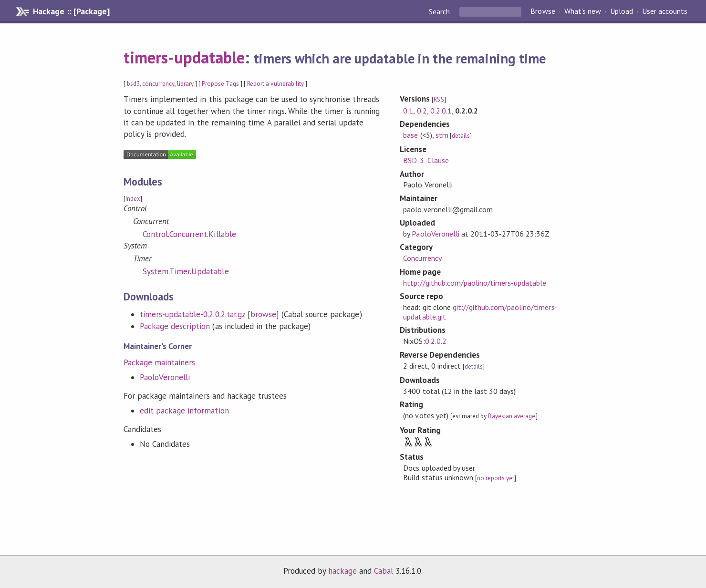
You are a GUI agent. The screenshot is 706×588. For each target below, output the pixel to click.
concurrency (158, 84)
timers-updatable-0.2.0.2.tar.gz (192, 314)
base (410, 135)
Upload (622, 11)
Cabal (384, 571)
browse (263, 314)
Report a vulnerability (275, 84)
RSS (439, 99)
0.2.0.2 (436, 341)
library (185, 84)
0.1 (408, 111)
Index (133, 199)
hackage (343, 571)
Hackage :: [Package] (71, 11)
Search (440, 11)
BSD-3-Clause (426, 160)
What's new (583, 11)
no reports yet (496, 478)
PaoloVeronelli (165, 377)
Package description (175, 326)
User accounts (665, 11)
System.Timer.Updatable (186, 271)
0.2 (422, 111)
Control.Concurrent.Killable (189, 234)
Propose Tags (220, 84)
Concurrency (422, 258)
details (461, 136)
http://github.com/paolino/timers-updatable (475, 283)
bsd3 (133, 84)
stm (442, 135)
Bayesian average (512, 416)
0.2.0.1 (441, 111)
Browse (543, 11)
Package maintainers (159, 362)
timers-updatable (184, 57)
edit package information (184, 411)
